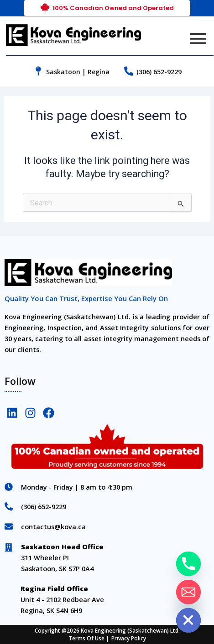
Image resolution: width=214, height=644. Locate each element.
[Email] (188, 592)
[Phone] (188, 564)
